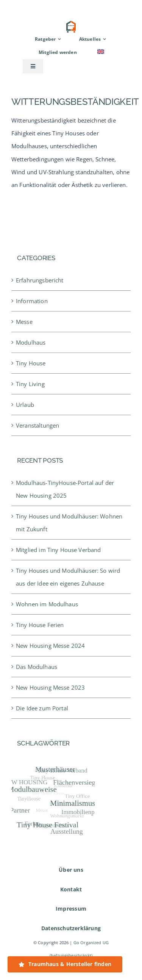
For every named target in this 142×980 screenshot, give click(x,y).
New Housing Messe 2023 (50, 687)
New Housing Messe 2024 (50, 646)
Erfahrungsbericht (40, 280)
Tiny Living (30, 384)
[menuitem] (101, 52)
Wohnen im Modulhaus (47, 604)
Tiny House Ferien (40, 625)
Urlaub (25, 405)
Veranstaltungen (37, 425)
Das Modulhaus (37, 667)
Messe (24, 322)
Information (32, 301)
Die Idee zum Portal (42, 708)
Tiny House (31, 363)
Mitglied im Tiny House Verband (59, 550)
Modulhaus (31, 342)
